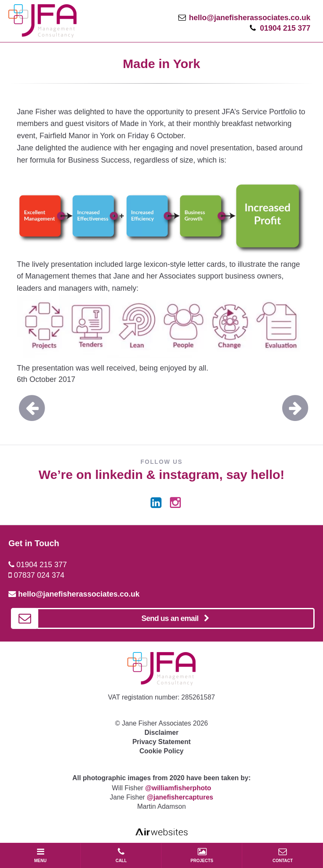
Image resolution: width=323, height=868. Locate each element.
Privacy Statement (162, 742)
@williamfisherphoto (178, 788)
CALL (121, 855)
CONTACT (283, 855)
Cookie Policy (162, 751)
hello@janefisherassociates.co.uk (250, 18)
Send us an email (175, 618)
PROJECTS (202, 855)
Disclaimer (162, 733)
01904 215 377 (285, 28)
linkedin (119, 475)
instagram (189, 475)
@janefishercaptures (180, 797)
